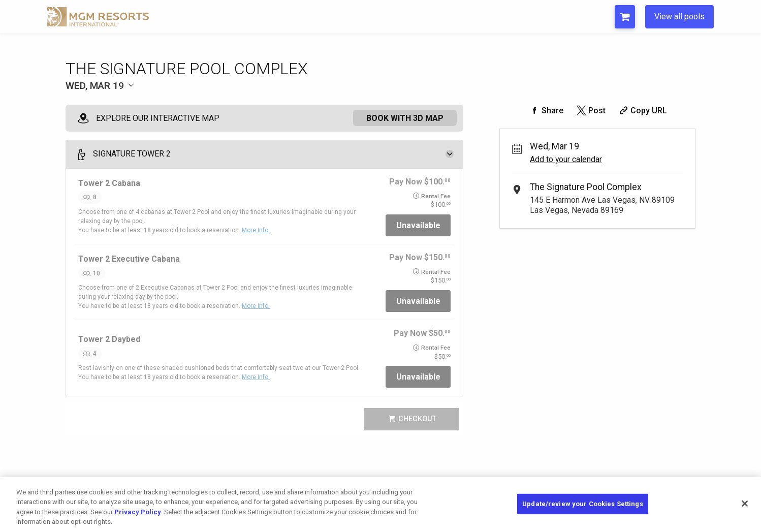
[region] (380, 505)
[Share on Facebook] (546, 111)
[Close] (745, 504)
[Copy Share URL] (642, 111)
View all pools (679, 17)
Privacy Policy (138, 512)
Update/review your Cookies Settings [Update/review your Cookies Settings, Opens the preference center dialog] (583, 504)
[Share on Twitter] (590, 111)
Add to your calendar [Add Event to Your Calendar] (566, 159)
